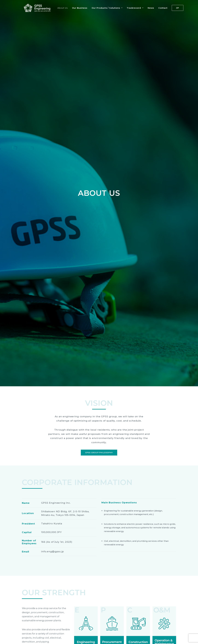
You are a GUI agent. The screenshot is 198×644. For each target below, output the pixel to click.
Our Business (78, 8)
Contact (161, 8)
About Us (61, 8)
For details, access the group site (99, 617)
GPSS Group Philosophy (99, 125)
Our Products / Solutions (105, 8)
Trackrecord (133, 8)
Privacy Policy (29, 637)
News (149, 8)
